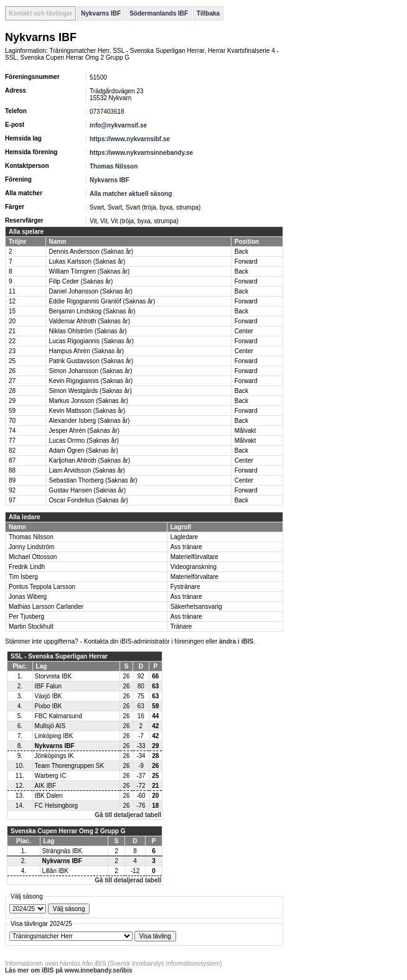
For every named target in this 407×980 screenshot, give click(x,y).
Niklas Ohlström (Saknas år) (88, 331)
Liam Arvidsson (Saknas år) (87, 470)
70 (12, 421)
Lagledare (184, 537)
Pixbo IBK (49, 706)
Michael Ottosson (33, 557)
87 (12, 460)
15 (12, 311)
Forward (246, 261)
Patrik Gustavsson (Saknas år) (91, 361)
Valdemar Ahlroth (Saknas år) (90, 321)
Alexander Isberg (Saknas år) (90, 421)
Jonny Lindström (31, 547)
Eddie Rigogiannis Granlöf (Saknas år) (102, 301)
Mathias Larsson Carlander (46, 607)
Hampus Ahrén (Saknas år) (87, 351)
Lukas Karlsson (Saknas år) (87, 261)
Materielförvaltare (194, 557)
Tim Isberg (23, 577)
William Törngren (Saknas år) (90, 271)
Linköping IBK (54, 736)
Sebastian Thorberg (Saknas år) (93, 480)
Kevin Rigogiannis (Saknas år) (91, 381)
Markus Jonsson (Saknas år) (89, 401)
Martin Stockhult (31, 626)
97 (12, 500)
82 (12, 451)
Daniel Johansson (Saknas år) (91, 291)
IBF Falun (48, 686)
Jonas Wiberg (28, 597)
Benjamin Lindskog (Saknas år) (92, 311)
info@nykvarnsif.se (118, 125)
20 (12, 321)
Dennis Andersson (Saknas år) (91, 252)
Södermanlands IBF (159, 13)
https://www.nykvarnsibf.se (130, 139)
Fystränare (185, 587)
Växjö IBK (49, 696)
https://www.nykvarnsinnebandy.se (141, 153)
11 (12, 291)
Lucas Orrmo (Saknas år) (84, 441)
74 (12, 431)
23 (12, 351)
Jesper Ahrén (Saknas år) (84, 431)
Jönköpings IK (54, 756)
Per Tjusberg (26, 617)
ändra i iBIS (236, 641)
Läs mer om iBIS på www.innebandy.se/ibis (69, 970)
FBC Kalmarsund (58, 716)
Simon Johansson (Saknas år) (91, 371)
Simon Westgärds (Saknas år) (91, 391)
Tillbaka (208, 13)
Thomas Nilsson (114, 166)
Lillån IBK (55, 871)
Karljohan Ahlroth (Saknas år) (90, 460)
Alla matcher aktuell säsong (131, 194)
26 (12, 371)
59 (12, 411)
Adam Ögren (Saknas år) (84, 451)
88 (12, 470)
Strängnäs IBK (62, 851)
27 (12, 381)
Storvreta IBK (53, 676)
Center (244, 331)
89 (12, 480)
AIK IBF (45, 786)
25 (12, 361)
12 (12, 301)
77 (12, 441)
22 (12, 341)
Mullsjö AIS (50, 726)
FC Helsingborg (56, 806)
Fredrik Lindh (27, 567)
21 (12, 331)
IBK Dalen (49, 796)
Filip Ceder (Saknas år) (81, 281)
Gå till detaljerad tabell (128, 815)
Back (241, 252)
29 (12, 401)
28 (12, 391)
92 (12, 490)
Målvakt (245, 431)
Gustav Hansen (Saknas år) (87, 490)
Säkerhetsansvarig (196, 607)
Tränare (181, 626)
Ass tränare (186, 547)
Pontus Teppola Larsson (42, 587)
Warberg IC (51, 776)
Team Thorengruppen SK (70, 766)
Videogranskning (194, 567)
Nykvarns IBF (101, 13)
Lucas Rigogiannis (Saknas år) (91, 341)
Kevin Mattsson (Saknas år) (87, 411)
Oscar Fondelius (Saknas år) (89, 500)
